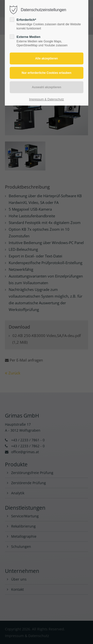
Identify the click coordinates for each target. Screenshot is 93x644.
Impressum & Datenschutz (46, 99)
